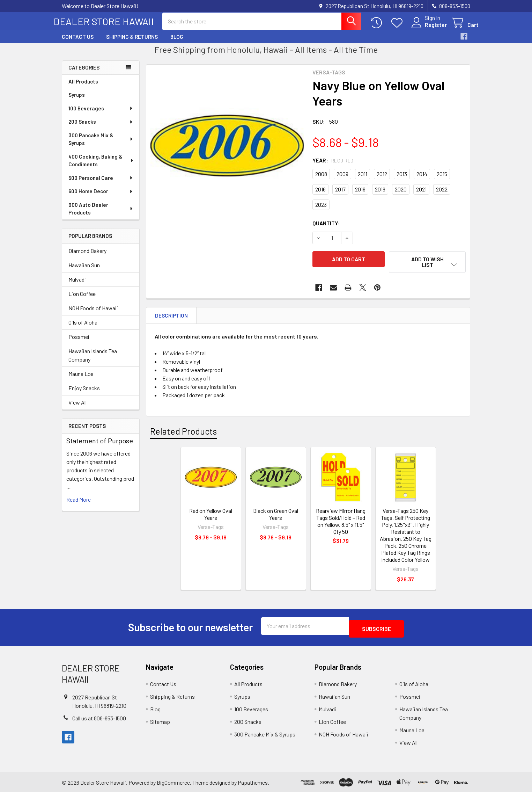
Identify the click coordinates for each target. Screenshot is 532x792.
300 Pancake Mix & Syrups (101, 146)
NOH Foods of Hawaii (93, 314)
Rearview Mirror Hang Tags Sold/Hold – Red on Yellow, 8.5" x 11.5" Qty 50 (341, 523)
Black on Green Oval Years (276, 516)
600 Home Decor (101, 197)
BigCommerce (173, 781)
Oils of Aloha (83, 329)
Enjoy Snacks (84, 394)
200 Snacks (101, 128)
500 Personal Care (101, 184)
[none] (227, 152)
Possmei (79, 343)
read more (79, 506)
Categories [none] (84, 74)
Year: (333, 166)
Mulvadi (77, 286)
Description (171, 318)
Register (427, 29)
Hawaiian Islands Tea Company (93, 361)
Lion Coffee (82, 300)
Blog (177, 43)
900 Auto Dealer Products (101, 215)
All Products (83, 88)
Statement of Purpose (100, 447)
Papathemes (253, 781)
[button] (427, 268)
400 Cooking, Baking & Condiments (101, 167)
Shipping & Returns (132, 43)
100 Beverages (101, 115)
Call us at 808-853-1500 (99, 717)
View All (77, 409)
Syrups (77, 101)
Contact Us (78, 43)
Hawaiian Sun (84, 271)
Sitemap (160, 721)
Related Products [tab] (183, 433)
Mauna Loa (81, 380)
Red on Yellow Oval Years (211, 516)
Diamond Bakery (87, 257)
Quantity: (326, 229)
